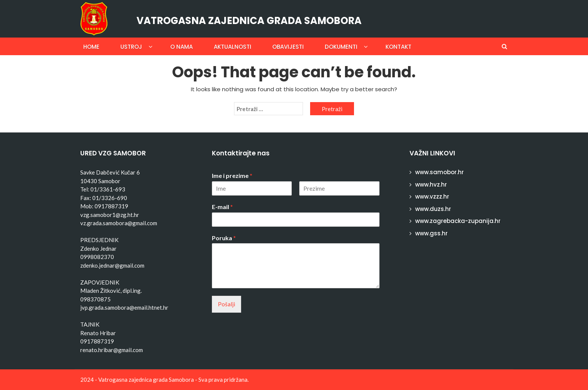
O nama (181, 47)
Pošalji (226, 304)
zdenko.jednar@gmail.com (112, 265)
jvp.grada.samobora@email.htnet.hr (124, 307)
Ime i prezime (232, 175)
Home (91, 47)
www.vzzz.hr (432, 197)
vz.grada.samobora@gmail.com (119, 223)
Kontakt (398, 47)
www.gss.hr (431, 233)
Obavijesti (288, 47)
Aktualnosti (232, 47)
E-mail (222, 207)
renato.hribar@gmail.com (112, 350)
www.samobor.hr (439, 172)
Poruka (224, 238)
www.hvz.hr (431, 184)
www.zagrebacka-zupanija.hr (458, 221)
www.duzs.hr (433, 209)
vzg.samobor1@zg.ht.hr (110, 215)
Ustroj (131, 47)
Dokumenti (341, 47)
